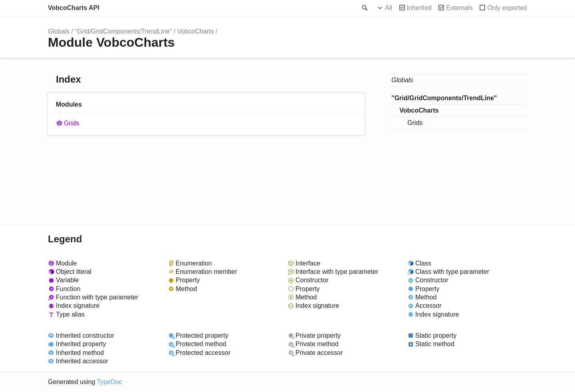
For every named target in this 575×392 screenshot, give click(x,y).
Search (364, 8)
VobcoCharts (196, 31)
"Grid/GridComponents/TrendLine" (124, 31)
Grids (71, 123)
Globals (59, 31)
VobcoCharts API (74, 8)
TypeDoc (109, 382)
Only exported (507, 8)
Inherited (419, 8)
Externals (459, 8)
